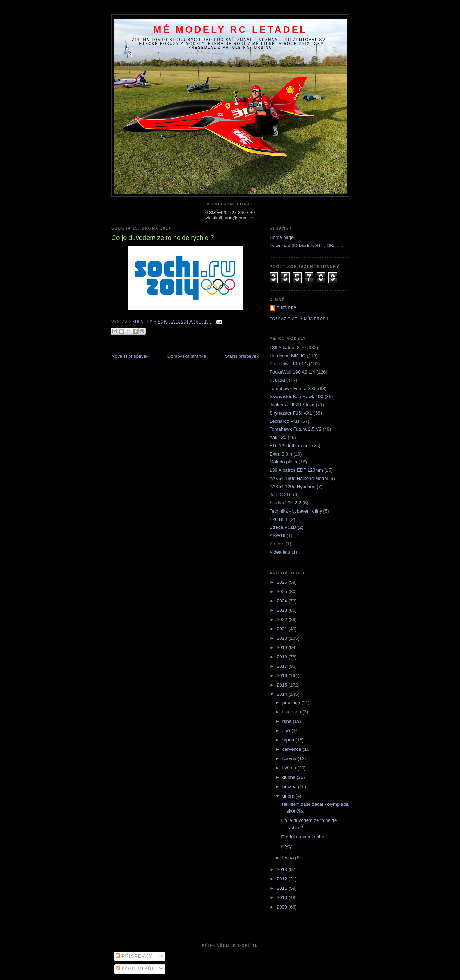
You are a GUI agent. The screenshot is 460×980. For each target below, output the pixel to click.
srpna (289, 740)
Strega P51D (283, 527)
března (290, 787)
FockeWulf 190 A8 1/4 (292, 372)
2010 (283, 898)
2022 (283, 620)
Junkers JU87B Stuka (292, 405)
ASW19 (277, 535)
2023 (283, 610)
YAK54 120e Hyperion (293, 487)
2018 (283, 657)
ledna (289, 858)
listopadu (293, 712)
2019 (283, 648)
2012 (283, 879)
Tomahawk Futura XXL (293, 389)
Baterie (277, 544)
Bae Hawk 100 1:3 (289, 364)
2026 (283, 582)
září (287, 731)
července (293, 749)
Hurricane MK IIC (287, 356)
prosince (292, 702)
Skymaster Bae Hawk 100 (296, 396)
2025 (283, 591)
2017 (283, 666)
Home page (282, 237)
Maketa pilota (283, 462)
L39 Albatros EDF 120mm (296, 470)
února (289, 796)
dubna (290, 777)
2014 (283, 694)
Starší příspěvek (242, 356)
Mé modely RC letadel (231, 29)
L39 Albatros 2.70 (288, 348)
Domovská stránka (187, 356)
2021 (283, 629)
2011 (283, 888)
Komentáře (136, 969)
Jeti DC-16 (280, 494)
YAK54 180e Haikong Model (299, 478)
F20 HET (279, 519)
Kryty (286, 846)
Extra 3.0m (281, 454)
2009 (283, 907)
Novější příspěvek (130, 356)
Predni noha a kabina (303, 837)
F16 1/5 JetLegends (290, 446)
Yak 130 (278, 437)
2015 (283, 685)
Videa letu (280, 552)
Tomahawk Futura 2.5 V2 (296, 429)
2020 (283, 638)
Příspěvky (134, 956)
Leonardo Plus (285, 421)
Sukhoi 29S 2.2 (285, 503)
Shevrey (287, 308)
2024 (283, 601)
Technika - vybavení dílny (296, 511)
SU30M (277, 380)
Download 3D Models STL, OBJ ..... (306, 246)
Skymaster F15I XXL (291, 413)
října (288, 721)
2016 (283, 676)
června (290, 759)
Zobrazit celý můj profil (299, 319)
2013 (283, 870)
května (290, 768)
